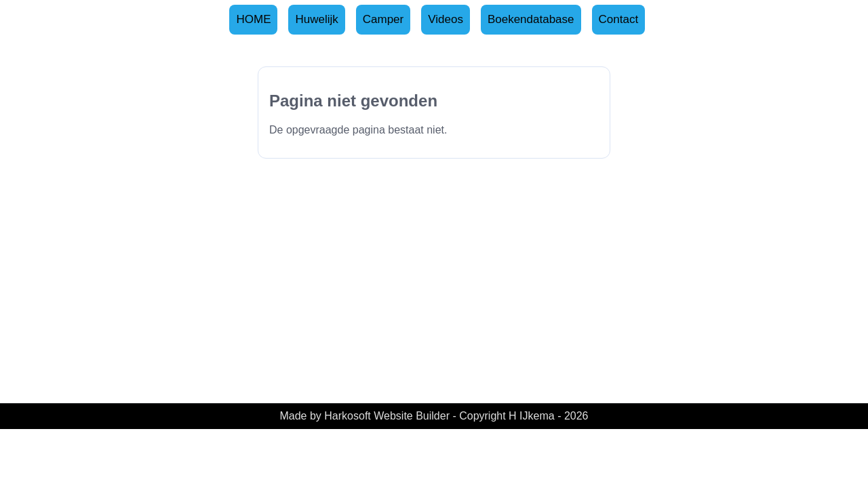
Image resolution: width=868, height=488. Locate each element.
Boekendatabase (531, 19)
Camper (383, 19)
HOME (253, 19)
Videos (446, 19)
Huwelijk (316, 19)
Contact (619, 19)
